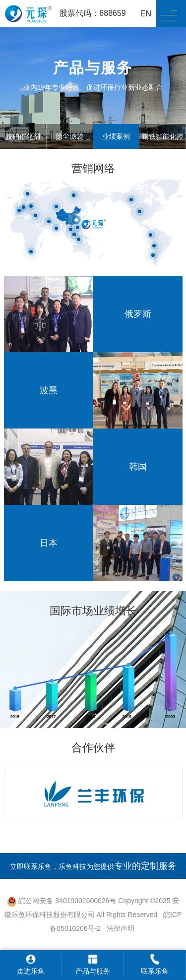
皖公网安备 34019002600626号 (62, 901)
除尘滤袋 (69, 136)
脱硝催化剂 (23, 136)
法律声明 (121, 928)
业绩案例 (116, 136)
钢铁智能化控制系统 (163, 149)
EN (146, 14)
